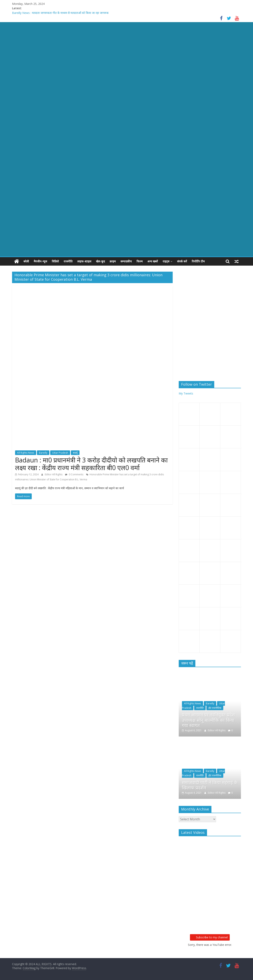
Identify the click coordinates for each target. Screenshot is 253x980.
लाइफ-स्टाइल (84, 261)
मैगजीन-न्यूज (40, 261)
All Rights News (26, 453)
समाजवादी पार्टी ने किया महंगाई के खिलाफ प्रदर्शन (210, 785)
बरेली (26, 261)
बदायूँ (75, 453)
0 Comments (74, 474)
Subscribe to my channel (210, 937)
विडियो (55, 261)
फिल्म (140, 261)
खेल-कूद (100, 261)
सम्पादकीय (126, 261)
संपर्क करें (182, 261)
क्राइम (113, 261)
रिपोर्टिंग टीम (198, 261)
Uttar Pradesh (60, 453)
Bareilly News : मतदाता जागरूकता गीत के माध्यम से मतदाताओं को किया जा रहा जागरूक (60, 13)
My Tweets (186, 393)
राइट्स (166, 261)
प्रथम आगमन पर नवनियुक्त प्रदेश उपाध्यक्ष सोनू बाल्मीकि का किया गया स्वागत (208, 720)
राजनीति (68, 261)
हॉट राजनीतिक (215, 708)
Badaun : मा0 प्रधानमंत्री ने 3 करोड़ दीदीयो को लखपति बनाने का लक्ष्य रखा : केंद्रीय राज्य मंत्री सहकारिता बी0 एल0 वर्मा (91, 464)
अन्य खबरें (153, 261)
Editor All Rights (54, 474)
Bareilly (43, 453)
